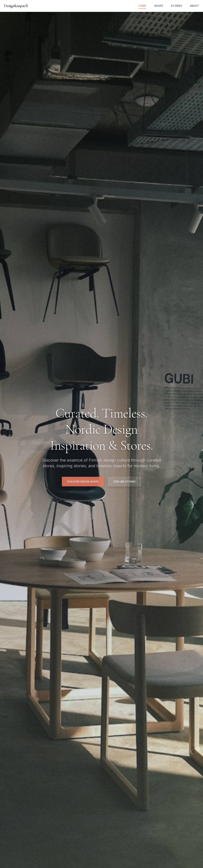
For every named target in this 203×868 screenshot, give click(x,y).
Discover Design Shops (83, 482)
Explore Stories (124, 482)
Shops (159, 6)
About (194, 6)
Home (142, 6)
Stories (176, 6)
